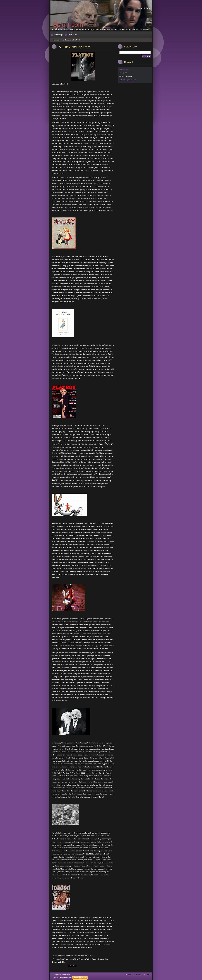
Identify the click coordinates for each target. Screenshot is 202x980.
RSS (148, 975)
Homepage (57, 40)
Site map (138, 975)
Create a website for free (62, 978)
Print (129, 975)
